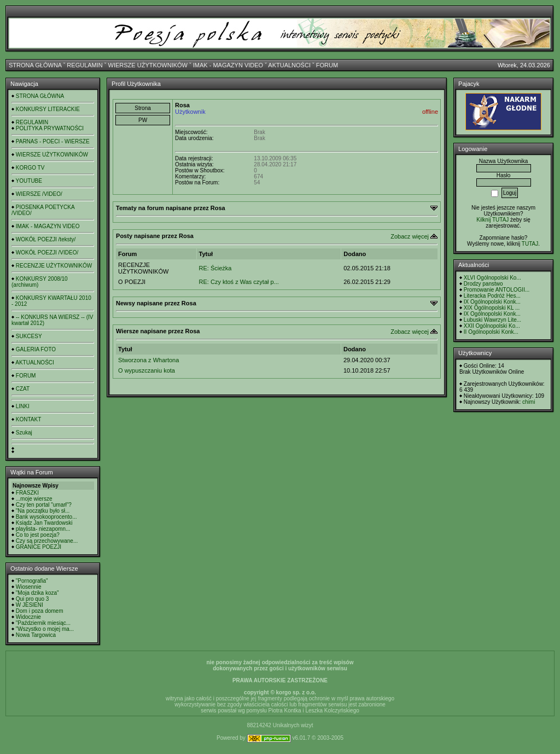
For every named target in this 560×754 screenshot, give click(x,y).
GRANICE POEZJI (39, 547)
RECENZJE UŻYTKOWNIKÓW (54, 266)
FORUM (327, 65)
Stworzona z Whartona (148, 360)
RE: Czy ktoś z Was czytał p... (239, 282)
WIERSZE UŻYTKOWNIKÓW (148, 65)
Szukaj (24, 433)
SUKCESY (29, 336)
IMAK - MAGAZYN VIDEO (228, 65)
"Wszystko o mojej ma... (45, 629)
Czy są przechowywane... (47, 541)
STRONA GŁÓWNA (35, 65)
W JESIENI (30, 605)
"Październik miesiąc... (43, 623)
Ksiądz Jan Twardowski (44, 523)
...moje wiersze (34, 499)
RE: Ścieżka (215, 268)
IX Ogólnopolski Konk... (492, 302)
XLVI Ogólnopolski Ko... (492, 278)
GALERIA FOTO (36, 349)
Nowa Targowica (36, 635)
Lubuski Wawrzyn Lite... (492, 320)
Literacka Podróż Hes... (492, 296)
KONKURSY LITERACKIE (48, 109)
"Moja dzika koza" (37, 593)
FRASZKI (27, 493)
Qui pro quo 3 (33, 599)
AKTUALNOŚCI (289, 65)
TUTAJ (530, 244)
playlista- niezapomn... (43, 529)
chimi (529, 402)
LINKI (23, 406)
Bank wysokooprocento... (46, 517)
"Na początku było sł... (43, 511)
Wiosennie (29, 587)
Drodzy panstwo (483, 284)
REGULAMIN (84, 65)
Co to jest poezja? (38, 535)
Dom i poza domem (40, 611)
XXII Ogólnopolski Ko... (492, 326)
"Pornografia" (32, 581)
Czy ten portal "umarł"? (44, 505)
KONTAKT (28, 419)
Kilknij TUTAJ (492, 220)
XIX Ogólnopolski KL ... (492, 308)
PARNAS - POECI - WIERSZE (53, 141)
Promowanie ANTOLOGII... (497, 290)
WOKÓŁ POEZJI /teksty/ (46, 239)
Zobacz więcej (410, 236)
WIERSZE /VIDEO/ (39, 194)
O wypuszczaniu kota (147, 370)
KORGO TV (30, 168)
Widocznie (28, 617)
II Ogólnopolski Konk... (491, 332)
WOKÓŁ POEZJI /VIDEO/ (47, 253)
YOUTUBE (29, 181)
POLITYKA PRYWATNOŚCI (50, 128)
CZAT (23, 389)
